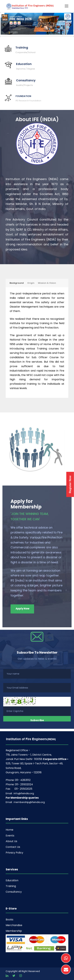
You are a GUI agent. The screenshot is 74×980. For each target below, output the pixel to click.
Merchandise (14, 925)
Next (68, 25)
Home (9, 830)
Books (9, 920)
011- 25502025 (23, 789)
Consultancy (14, 892)
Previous (6, 25)
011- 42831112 (23, 780)
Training (11, 886)
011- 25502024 (24, 784)
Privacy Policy (14, 853)
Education (12, 880)
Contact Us (13, 847)
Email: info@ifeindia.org (20, 793)
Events (10, 836)
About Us (11, 841)
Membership (14, 931)
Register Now (70, 484)
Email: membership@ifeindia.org (25, 802)
